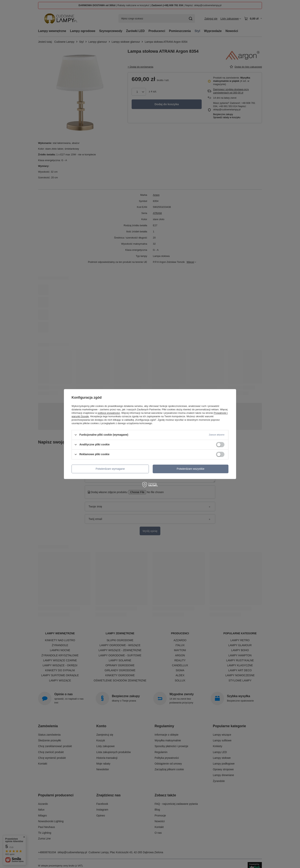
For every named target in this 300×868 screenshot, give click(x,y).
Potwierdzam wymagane (110, 469)
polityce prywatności (109, 413)
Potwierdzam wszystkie (191, 469)
